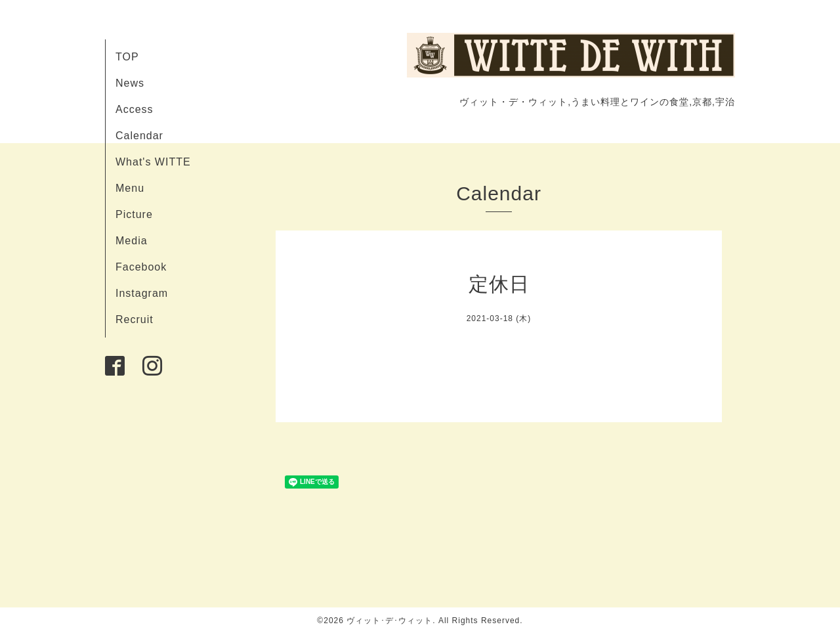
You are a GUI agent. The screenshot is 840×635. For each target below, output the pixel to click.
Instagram (142, 293)
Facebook (141, 267)
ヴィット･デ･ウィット (389, 621)
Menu (130, 188)
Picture (134, 214)
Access (135, 109)
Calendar (139, 136)
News (130, 83)
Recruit (135, 319)
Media (132, 241)
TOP (127, 57)
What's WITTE (153, 162)
